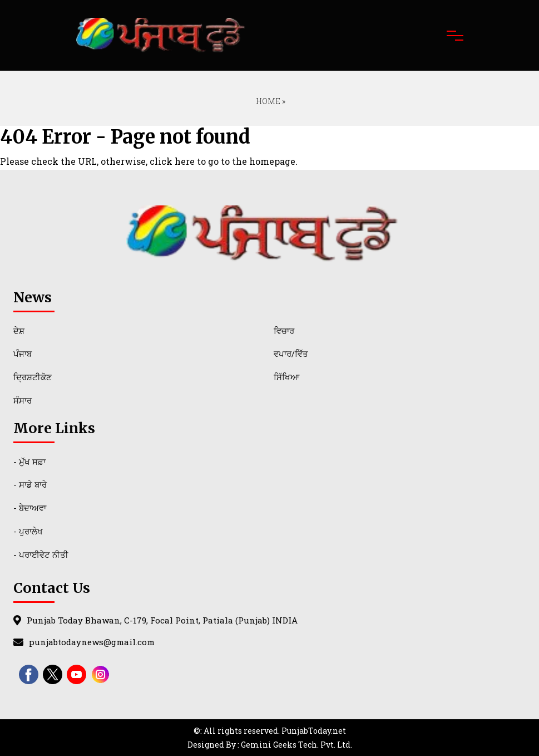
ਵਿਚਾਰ (284, 331)
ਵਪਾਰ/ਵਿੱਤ (291, 354)
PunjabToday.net (314, 731)
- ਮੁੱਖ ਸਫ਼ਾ (29, 462)
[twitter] (53, 674)
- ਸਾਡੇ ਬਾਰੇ (30, 484)
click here (172, 161)
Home (267, 101)
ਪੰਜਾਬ (23, 354)
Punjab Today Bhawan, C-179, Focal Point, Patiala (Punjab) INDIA (162, 620)
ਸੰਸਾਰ (23, 400)
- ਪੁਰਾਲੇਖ (28, 531)
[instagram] (100, 674)
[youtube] (76, 674)
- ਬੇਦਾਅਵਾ (30, 508)
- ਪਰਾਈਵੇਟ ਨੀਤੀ (41, 554)
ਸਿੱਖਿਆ (286, 377)
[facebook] (29, 674)
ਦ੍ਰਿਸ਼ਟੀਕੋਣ (33, 377)
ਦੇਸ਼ (19, 331)
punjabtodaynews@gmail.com (92, 642)
